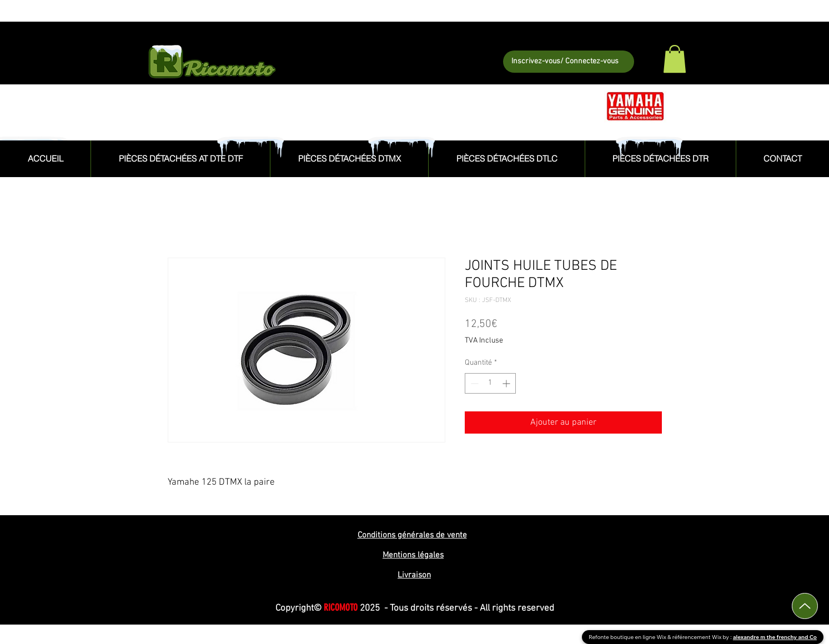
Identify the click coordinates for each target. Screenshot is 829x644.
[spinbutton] (490, 383)
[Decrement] (473, 383)
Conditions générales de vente (412, 535)
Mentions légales (413, 555)
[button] (675, 59)
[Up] (805, 606)
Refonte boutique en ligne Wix (628, 637)
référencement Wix (698, 637)
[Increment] (507, 383)
